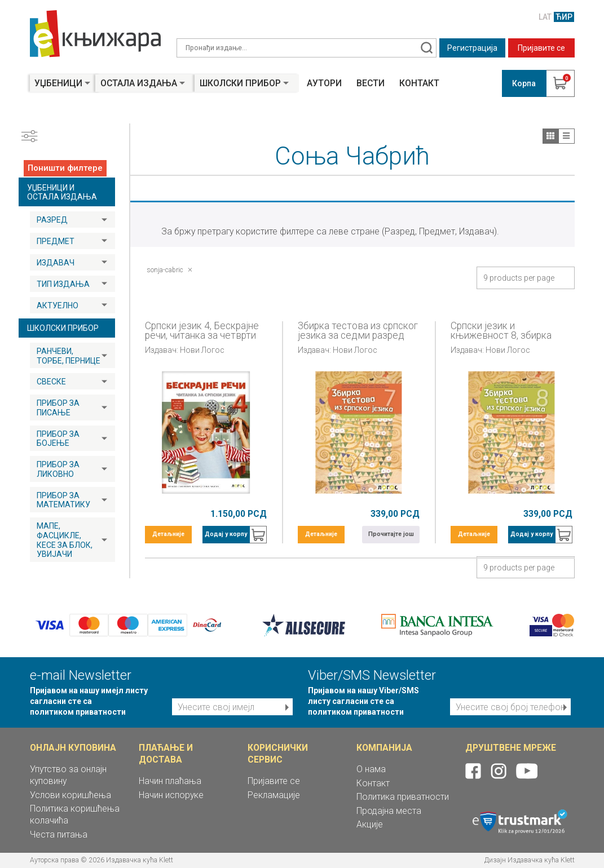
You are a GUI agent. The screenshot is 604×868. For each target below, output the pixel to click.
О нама (371, 769)
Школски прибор (240, 83)
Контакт (419, 83)
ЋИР (564, 17)
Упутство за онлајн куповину (68, 775)
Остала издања (139, 83)
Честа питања (59, 834)
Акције (370, 824)
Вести (371, 83)
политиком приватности (78, 712)
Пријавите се (541, 48)
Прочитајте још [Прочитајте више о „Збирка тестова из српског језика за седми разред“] (391, 534)
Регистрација (472, 48)
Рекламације (274, 795)
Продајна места (389, 811)
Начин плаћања (170, 781)
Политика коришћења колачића (75, 814)
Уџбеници (58, 83)
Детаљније (168, 534)
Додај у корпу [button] (226, 534)
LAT (545, 17)
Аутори (324, 83)
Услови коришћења (70, 795)
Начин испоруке (171, 795)
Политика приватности (403, 797)
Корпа (524, 83)
